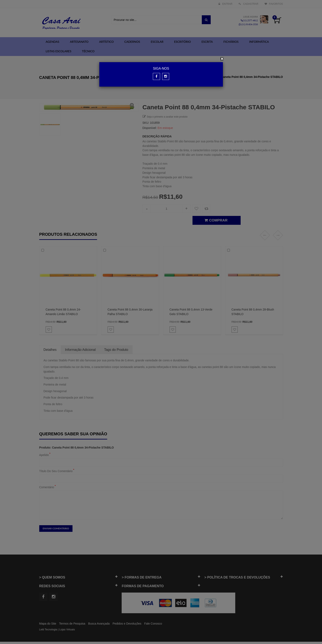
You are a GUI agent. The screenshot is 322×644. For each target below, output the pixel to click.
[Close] (222, 59)
